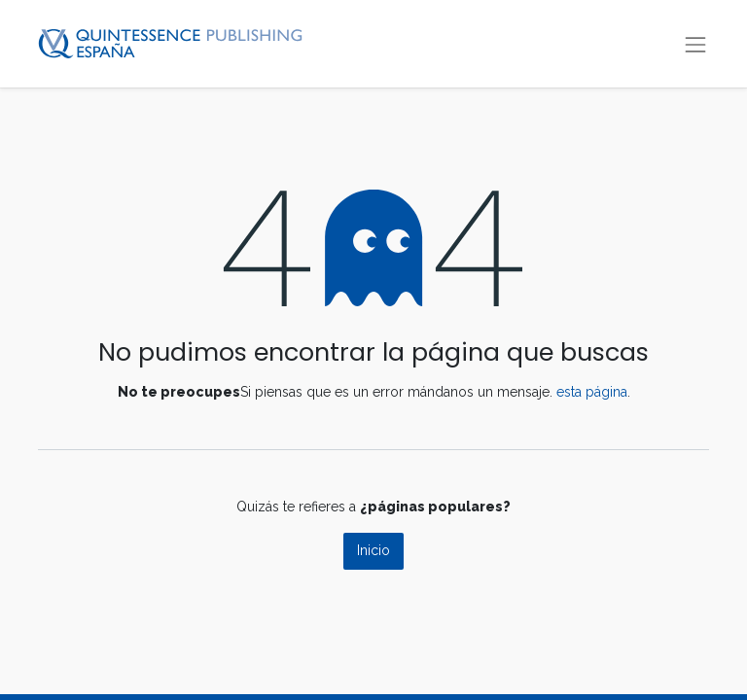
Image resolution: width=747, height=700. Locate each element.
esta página (592, 392)
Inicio (373, 550)
